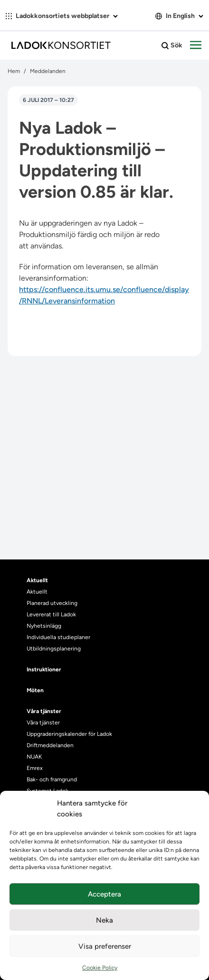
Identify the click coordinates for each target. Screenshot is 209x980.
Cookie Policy (100, 968)
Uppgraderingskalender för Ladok (69, 734)
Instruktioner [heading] (44, 669)
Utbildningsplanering (54, 649)
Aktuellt (37, 592)
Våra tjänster (43, 723)
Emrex (35, 768)
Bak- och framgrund (52, 779)
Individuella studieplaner (59, 637)
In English (179, 16)
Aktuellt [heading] (37, 580)
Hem (14, 71)
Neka (104, 920)
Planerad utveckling (52, 603)
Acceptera (104, 894)
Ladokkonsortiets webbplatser (62, 16)
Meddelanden (48, 71)
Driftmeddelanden (50, 745)
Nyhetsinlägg (44, 626)
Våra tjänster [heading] (44, 711)
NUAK (34, 757)
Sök (172, 46)
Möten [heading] (35, 690)
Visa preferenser (105, 946)
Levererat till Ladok (51, 614)
